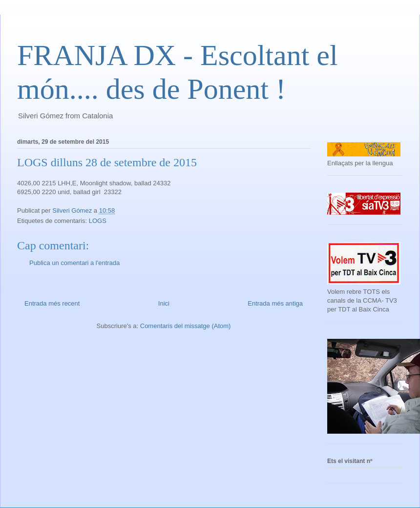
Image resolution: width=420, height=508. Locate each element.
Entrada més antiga (275, 303)
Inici (164, 303)
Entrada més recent (52, 303)
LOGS (98, 221)
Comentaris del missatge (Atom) (186, 326)
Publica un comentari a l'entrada (74, 263)
